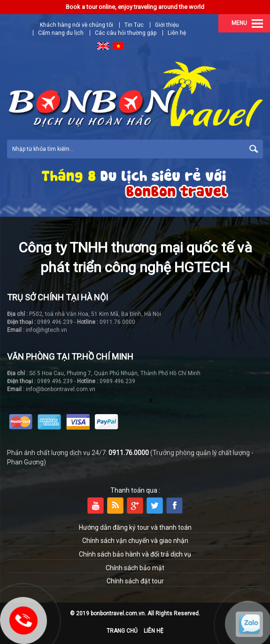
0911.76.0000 (129, 453)
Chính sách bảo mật (135, 568)
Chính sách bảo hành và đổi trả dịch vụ (135, 554)
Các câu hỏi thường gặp (126, 33)
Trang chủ (122, 631)
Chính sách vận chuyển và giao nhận (135, 541)
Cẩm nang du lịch (61, 33)
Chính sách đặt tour (135, 581)
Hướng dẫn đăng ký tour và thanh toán (135, 527)
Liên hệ (177, 33)
